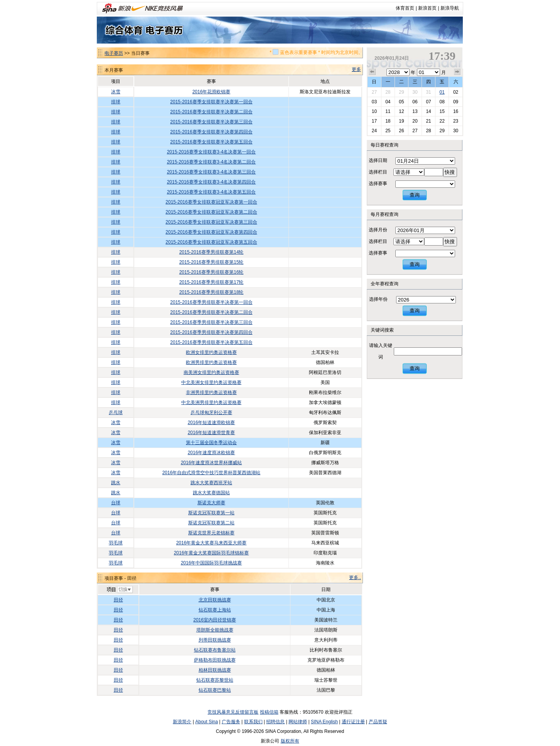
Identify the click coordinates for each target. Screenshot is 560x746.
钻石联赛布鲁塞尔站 (215, 650)
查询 (415, 195)
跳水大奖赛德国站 (211, 493)
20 (415, 121)
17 (374, 121)
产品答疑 (378, 722)
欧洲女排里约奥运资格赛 (211, 352)
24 (374, 131)
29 (401, 92)
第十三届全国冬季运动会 (211, 443)
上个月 (372, 72)
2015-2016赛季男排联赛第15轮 (212, 262)
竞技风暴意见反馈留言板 (233, 712)
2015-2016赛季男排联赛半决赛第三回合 (211, 322)
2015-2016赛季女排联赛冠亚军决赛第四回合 (211, 232)
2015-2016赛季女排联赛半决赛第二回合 (211, 112)
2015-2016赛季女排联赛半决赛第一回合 (211, 102)
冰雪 (116, 92)
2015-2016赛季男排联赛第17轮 (212, 282)
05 (401, 102)
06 (415, 102)
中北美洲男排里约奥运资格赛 (211, 402)
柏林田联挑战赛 (215, 670)
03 (374, 102)
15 (442, 111)
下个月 (457, 72)
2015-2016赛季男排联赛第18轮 (212, 292)
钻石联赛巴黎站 (215, 690)
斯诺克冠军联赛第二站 (211, 523)
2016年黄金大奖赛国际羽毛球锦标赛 (212, 553)
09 (456, 102)
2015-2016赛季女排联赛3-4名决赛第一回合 (212, 152)
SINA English (324, 722)
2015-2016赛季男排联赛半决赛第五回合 (211, 342)
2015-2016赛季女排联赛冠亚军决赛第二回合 (211, 212)
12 (401, 111)
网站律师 (298, 722)
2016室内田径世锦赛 (215, 620)
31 (428, 92)
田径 (118, 600)
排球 (116, 102)
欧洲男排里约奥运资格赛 (211, 362)
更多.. (355, 578)
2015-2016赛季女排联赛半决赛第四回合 (211, 132)
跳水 (116, 483)
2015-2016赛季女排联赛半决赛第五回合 (211, 142)
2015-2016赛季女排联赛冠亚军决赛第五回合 (211, 242)
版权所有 (290, 741)
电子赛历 (114, 53)
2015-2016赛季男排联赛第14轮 (212, 252)
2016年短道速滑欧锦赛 (212, 423)
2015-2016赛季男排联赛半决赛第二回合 (211, 312)
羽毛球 (116, 543)
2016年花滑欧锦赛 (212, 92)
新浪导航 (450, 8)
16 (456, 111)
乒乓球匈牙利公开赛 (211, 413)
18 (388, 121)
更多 (356, 69)
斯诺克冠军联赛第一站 (211, 513)
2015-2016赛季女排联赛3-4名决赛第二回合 (212, 162)
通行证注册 (353, 722)
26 (401, 131)
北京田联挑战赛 (215, 600)
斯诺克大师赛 (211, 503)
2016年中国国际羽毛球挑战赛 (212, 563)
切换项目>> (119, 590)
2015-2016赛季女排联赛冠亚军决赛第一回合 (211, 202)
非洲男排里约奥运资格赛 (211, 392)
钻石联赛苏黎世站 (215, 680)
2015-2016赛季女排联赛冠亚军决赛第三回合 (211, 222)
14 (428, 111)
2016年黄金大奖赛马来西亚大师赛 (212, 543)
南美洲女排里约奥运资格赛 (211, 372)
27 (374, 92)
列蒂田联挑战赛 (215, 640)
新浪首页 (427, 8)
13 (415, 111)
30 (415, 92)
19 (401, 121)
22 (442, 121)
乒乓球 (116, 413)
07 (428, 102)
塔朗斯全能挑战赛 (215, 630)
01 (442, 92)
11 (388, 111)
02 (456, 92)
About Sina (207, 722)
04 (388, 102)
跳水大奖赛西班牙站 (211, 483)
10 (374, 111)
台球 (116, 503)
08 (442, 102)
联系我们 (253, 722)
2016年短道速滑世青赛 (212, 433)
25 (388, 131)
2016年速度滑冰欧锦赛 (212, 453)
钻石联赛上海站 (215, 610)
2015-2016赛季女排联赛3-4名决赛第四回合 (212, 182)
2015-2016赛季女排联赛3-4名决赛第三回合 (212, 172)
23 (456, 121)
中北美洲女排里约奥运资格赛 (211, 382)
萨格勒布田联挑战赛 (215, 660)
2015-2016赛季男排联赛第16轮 (212, 272)
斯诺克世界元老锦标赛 (211, 533)
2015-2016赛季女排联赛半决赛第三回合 (211, 122)
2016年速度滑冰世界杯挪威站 (212, 463)
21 (428, 121)
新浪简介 (182, 722)
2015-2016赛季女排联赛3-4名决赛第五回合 (212, 192)
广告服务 (231, 722)
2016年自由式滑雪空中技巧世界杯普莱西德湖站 (212, 473)
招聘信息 (275, 722)
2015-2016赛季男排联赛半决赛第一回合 (211, 302)
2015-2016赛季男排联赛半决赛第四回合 (211, 332)
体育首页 (405, 8)
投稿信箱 (269, 712)
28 (388, 92)
